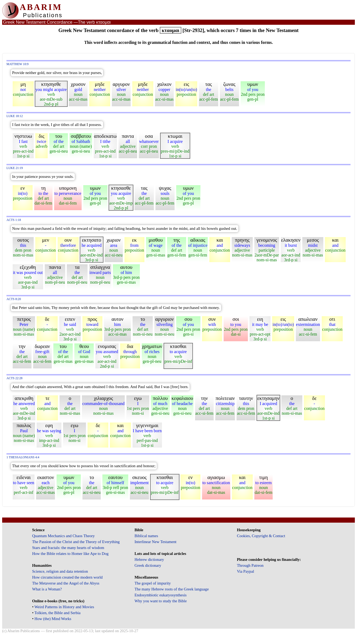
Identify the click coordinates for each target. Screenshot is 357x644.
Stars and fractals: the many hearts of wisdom (68, 548)
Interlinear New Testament (155, 542)
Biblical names (146, 536)
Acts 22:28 (14, 378)
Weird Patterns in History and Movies (64, 607)
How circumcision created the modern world (67, 577)
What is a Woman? (47, 589)
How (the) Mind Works (53, 619)
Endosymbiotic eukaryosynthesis (160, 595)
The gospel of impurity (153, 583)
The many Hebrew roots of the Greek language (172, 589)
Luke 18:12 (15, 116)
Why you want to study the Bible (161, 601)
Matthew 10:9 (18, 64)
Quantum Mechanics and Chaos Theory (63, 536)
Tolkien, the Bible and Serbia (58, 613)
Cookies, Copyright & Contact (261, 536)
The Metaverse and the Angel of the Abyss (66, 583)
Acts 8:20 (14, 299)
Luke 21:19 (15, 168)
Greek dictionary (148, 565)
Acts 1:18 (14, 220)
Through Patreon (250, 565)
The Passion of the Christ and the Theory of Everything (76, 542)
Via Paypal (245, 571)
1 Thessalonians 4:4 (23, 457)
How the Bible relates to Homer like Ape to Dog (70, 554)
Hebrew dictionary (149, 559)
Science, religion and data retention (60, 571)
